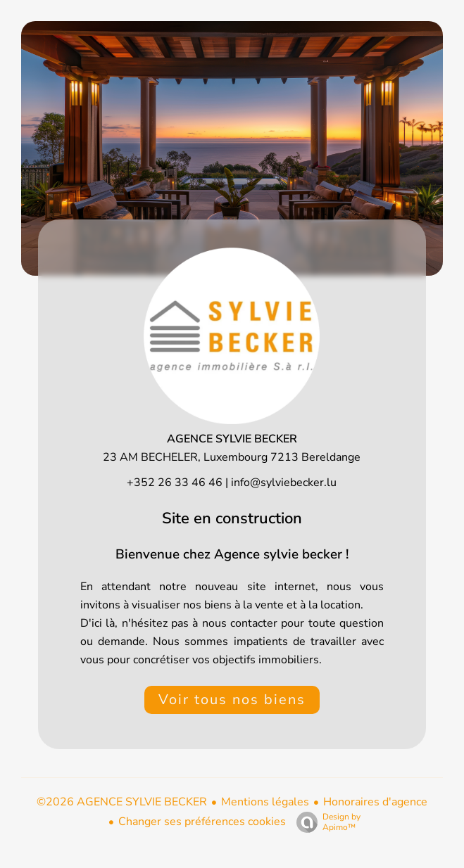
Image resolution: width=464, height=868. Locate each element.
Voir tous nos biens (232, 700)
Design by (325, 822)
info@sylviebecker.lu (284, 483)
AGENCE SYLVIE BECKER (232, 439)
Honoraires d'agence (375, 802)
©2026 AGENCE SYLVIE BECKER (122, 802)
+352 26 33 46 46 (175, 483)
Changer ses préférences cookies (202, 822)
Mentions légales (265, 802)
